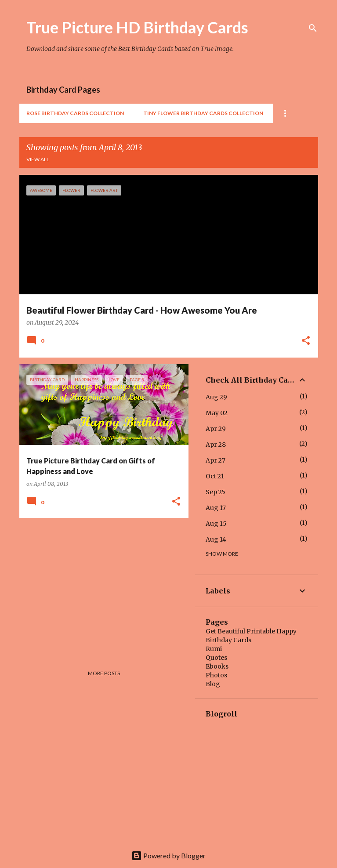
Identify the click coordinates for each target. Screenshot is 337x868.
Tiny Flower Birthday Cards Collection (203, 113)
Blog (213, 684)
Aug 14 (216, 539)
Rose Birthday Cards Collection (75, 113)
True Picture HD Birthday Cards (137, 27)
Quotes (216, 658)
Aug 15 (216, 524)
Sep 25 (216, 492)
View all (38, 159)
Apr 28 (216, 445)
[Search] (313, 28)
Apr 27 (216, 460)
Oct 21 (215, 476)
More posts (104, 673)
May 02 (217, 413)
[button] (306, 341)
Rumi (214, 649)
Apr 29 (216, 429)
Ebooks (217, 666)
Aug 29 (216, 397)
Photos (216, 675)
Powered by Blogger (168, 855)
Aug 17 (216, 508)
